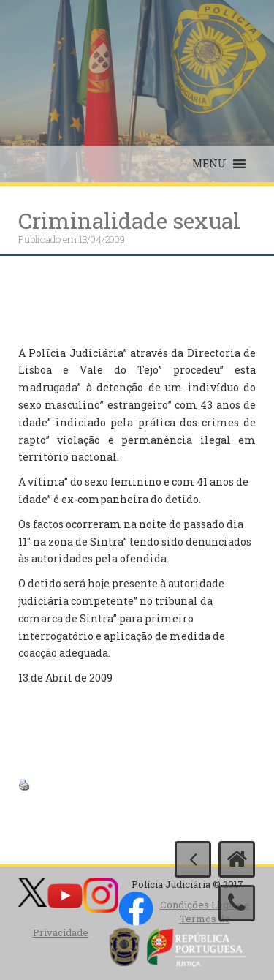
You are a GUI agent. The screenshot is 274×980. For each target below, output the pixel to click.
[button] (209, 164)
